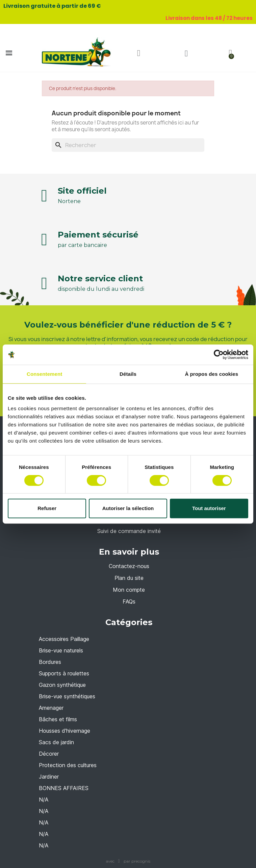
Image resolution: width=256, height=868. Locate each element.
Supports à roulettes (64, 673)
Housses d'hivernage (65, 731)
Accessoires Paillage (64, 639)
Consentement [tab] (44, 374)
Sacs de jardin (56, 742)
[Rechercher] (128, 145)
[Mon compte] (186, 54)
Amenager (51, 708)
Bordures (50, 662)
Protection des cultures (68, 765)
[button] (139, 53)
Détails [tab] (128, 374)
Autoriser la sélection (128, 508)
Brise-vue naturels (61, 650)
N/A (44, 800)
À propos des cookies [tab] (211, 374)
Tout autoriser (209, 508)
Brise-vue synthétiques (67, 696)
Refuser (47, 508)
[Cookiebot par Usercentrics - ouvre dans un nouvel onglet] (219, 355)
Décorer (49, 754)
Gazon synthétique (62, 685)
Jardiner (49, 777)
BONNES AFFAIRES (64, 788)
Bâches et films (58, 719)
